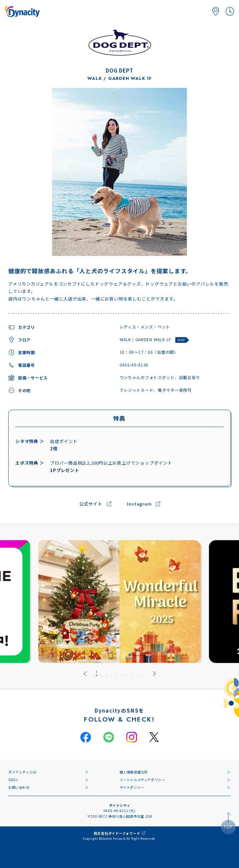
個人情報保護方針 (134, 772)
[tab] (96, 674)
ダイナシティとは (22, 772)
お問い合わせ (19, 787)
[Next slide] (154, 674)
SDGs (13, 780)
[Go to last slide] (85, 674)
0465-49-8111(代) (120, 811)
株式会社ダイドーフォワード (117, 833)
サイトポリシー (132, 787)
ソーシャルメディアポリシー (142, 780)
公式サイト (91, 504)
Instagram (139, 504)
